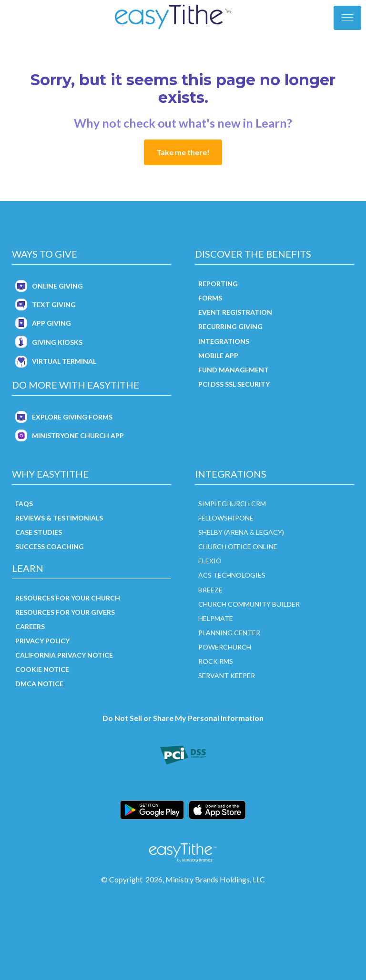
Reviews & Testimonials (59, 518)
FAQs (24, 504)
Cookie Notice (42, 669)
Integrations (224, 341)
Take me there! (183, 152)
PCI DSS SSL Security (234, 384)
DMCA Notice (39, 684)
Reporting (218, 284)
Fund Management (234, 370)
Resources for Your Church (68, 598)
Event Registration (235, 312)
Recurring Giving (230, 326)
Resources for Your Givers (65, 612)
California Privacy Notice (64, 655)
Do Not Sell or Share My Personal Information (183, 718)
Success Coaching (50, 546)
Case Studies (39, 532)
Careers (30, 626)
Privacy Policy (42, 641)
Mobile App (218, 355)
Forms (210, 298)
